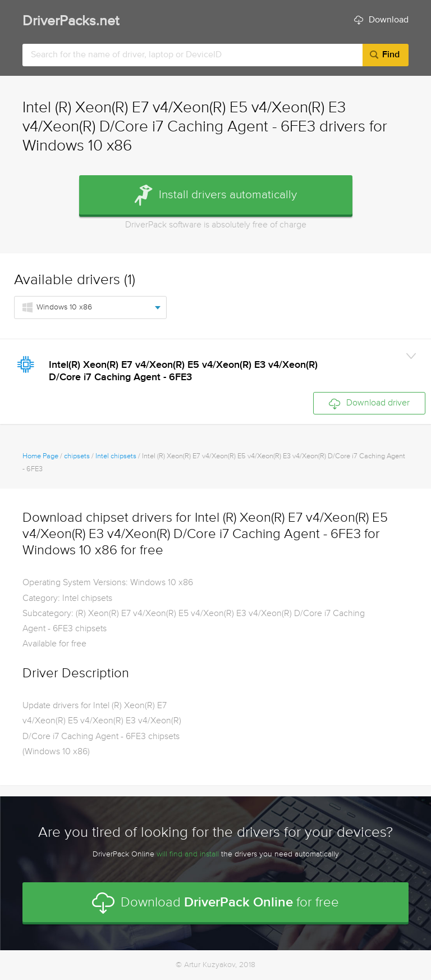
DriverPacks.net (71, 22)
